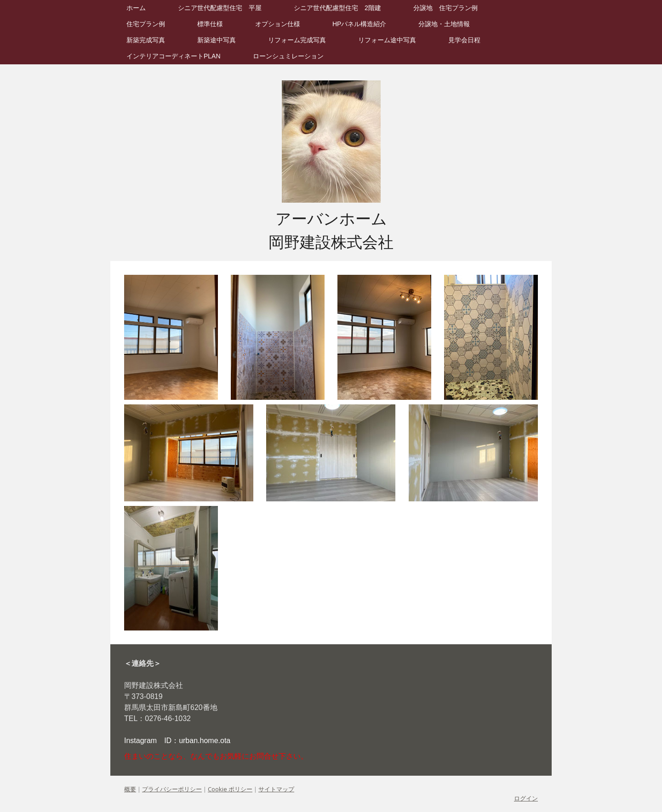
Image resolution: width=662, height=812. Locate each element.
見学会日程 (464, 40)
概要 (130, 789)
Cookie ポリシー (230, 789)
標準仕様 (210, 24)
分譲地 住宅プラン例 (445, 8)
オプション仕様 (278, 24)
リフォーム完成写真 (297, 40)
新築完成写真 (146, 40)
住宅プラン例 (146, 24)
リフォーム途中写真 (387, 40)
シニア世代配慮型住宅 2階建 (337, 8)
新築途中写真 (217, 40)
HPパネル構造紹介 (359, 24)
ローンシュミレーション (288, 56)
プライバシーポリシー (172, 789)
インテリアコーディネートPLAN (174, 56)
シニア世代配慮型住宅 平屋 (220, 8)
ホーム (136, 8)
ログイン (526, 798)
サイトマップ (276, 789)
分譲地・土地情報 (444, 24)
